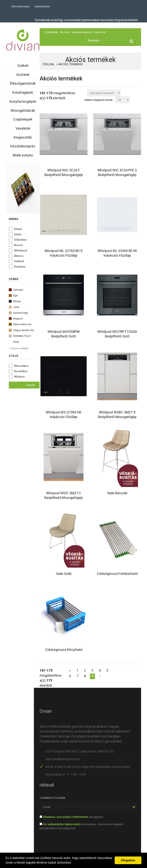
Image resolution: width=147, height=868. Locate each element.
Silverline (20, 240)
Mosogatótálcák (23, 110)
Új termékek (51, 32)
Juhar (23, 307)
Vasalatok (23, 128)
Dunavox (20, 267)
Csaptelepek (23, 119)
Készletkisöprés (23, 146)
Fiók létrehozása (20, 7)
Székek (23, 66)
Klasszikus (21, 366)
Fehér (23, 341)
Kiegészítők (23, 137)
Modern (19, 377)
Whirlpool (21, 250)
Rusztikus (21, 371)
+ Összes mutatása (19, 348)
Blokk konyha (23, 155)
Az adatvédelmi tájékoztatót (62, 824)
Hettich (19, 261)
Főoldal (49, 64)
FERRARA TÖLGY (23, 336)
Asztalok (23, 75)
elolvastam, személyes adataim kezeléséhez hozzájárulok (81, 826)
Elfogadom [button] (128, 860)
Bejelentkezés (42, 7)
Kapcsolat (100, 32)
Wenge (23, 301)
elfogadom (71, 817)
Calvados (23, 289)
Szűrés (31, 385)
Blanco (19, 256)
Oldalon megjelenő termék (98, 100)
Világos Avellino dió (23, 330)
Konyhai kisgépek (23, 101)
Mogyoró (23, 318)
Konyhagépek (23, 92)
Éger (23, 295)
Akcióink (65, 32)
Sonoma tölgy (23, 312)
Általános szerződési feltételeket (65, 817)
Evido (18, 234)
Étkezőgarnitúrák (23, 83)
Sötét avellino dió (23, 324)
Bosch (18, 245)
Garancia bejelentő (82, 32)
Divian (18, 229)
